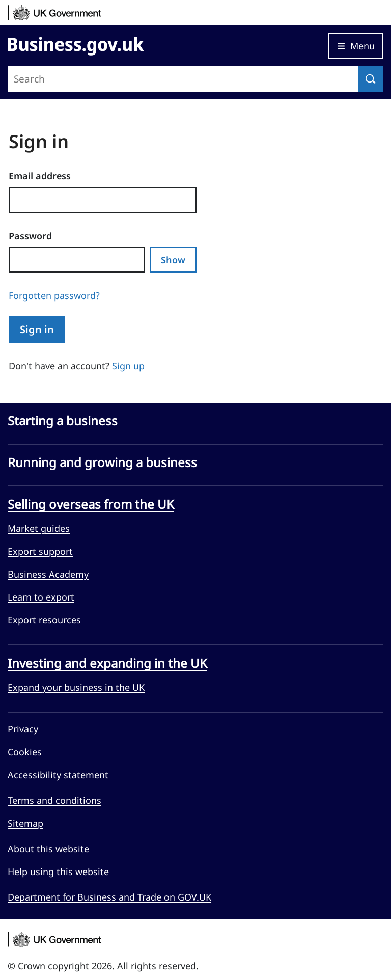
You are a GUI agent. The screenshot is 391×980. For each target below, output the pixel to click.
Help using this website (58, 872)
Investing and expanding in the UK (107, 663)
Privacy (23, 729)
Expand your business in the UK (76, 687)
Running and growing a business (102, 462)
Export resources (44, 620)
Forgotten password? (54, 295)
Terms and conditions (54, 800)
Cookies (25, 752)
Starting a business (63, 421)
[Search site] (183, 79)
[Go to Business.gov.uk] (76, 44)
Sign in (37, 329)
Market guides (39, 528)
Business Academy (48, 574)
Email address (40, 176)
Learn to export (41, 597)
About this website (48, 849)
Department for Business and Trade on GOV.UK (109, 897)
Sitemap (25, 823)
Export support (40, 551)
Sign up (128, 366)
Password (30, 236)
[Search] (371, 79)
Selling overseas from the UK (91, 504)
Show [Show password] (173, 260)
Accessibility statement (58, 775)
